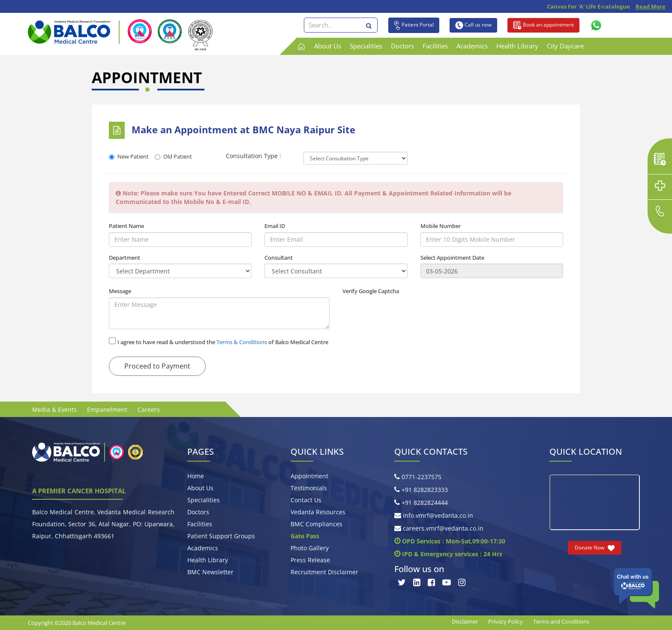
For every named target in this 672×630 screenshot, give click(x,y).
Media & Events (54, 409)
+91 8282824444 (421, 502)
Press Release (310, 560)
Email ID (275, 226)
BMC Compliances (316, 524)
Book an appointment (543, 25)
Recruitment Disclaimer (324, 572)
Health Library (517, 46)
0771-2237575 (418, 477)
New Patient (129, 156)
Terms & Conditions (242, 342)
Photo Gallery (310, 548)
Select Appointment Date (452, 258)
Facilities (435, 46)
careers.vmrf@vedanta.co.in (439, 528)
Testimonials (309, 488)
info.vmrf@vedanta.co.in (434, 515)
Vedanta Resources (318, 512)
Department (124, 258)
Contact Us (306, 500)
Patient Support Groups (221, 536)
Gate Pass (305, 536)
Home (196, 476)
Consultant (279, 258)
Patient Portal (414, 25)
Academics (472, 46)
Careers (149, 409)
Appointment (309, 476)
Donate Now (595, 548)
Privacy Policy (505, 621)
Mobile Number (441, 226)
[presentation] (408, 314)
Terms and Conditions (561, 621)
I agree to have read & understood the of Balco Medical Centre (223, 342)
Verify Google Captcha (371, 291)
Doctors (402, 46)
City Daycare (565, 46)
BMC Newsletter (210, 572)
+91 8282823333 (421, 490)
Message (120, 291)
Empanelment (107, 409)
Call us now (473, 25)
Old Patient (173, 156)
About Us (328, 46)
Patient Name (126, 226)
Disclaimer (465, 621)
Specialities (366, 46)
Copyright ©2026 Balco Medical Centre (77, 623)
